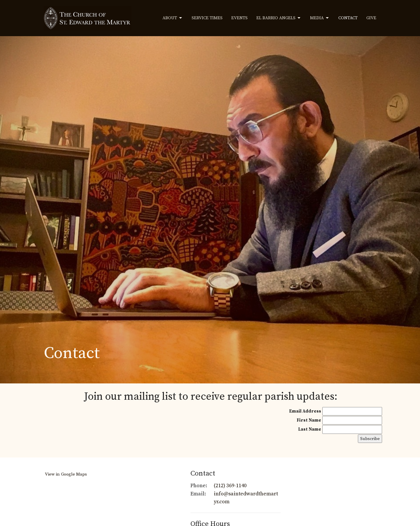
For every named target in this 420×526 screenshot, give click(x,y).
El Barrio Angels (279, 18)
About (173, 18)
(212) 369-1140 (230, 486)
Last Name (310, 429)
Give (371, 18)
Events (239, 18)
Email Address (305, 411)
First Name (309, 420)
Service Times (207, 18)
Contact (348, 18)
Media (320, 18)
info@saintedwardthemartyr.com (246, 498)
